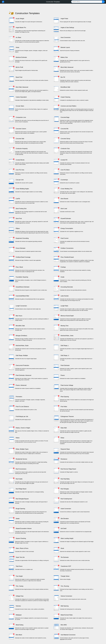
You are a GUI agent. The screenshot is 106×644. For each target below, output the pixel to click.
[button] (103, 2)
